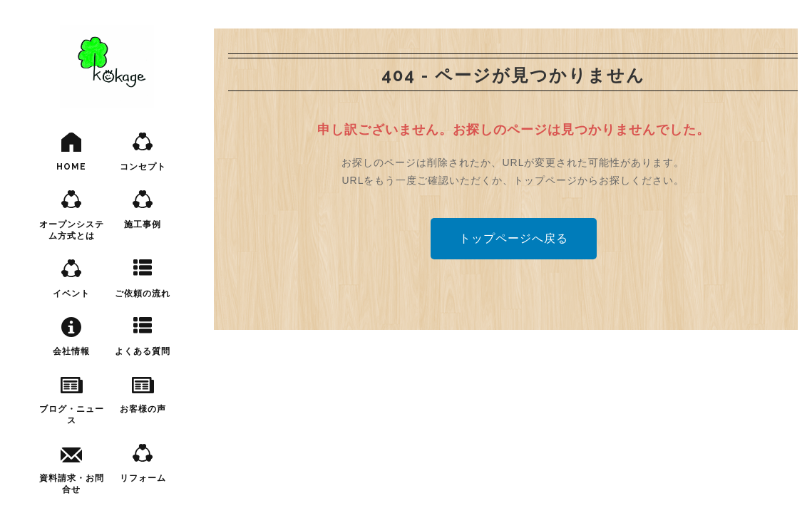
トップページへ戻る (514, 238)
